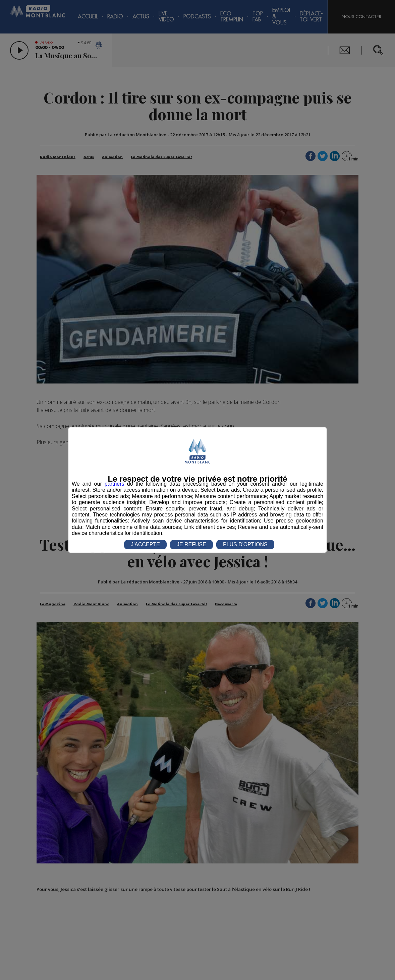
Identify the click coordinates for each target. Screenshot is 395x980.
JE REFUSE (191, 544)
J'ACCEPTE (145, 544)
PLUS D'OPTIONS (245, 544)
